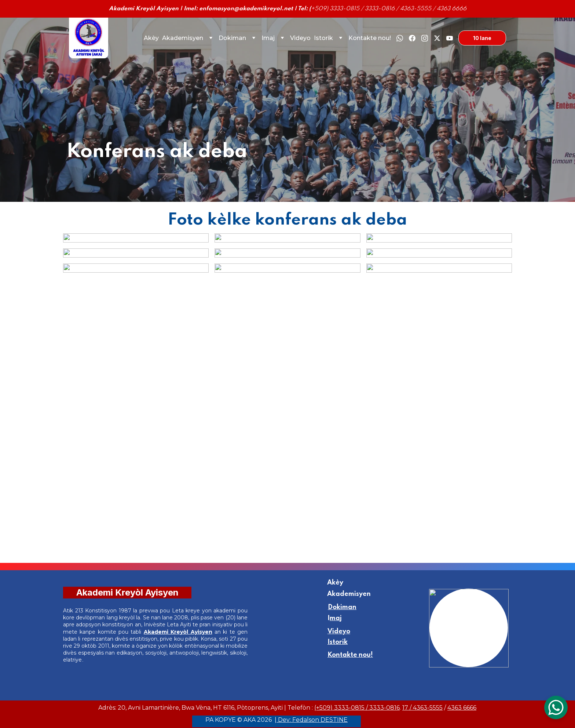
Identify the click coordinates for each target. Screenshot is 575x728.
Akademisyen (183, 38)
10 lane (482, 38)
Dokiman (232, 38)
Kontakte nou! (370, 38)
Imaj (268, 38)
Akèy (151, 38)
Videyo (300, 38)
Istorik (323, 38)
